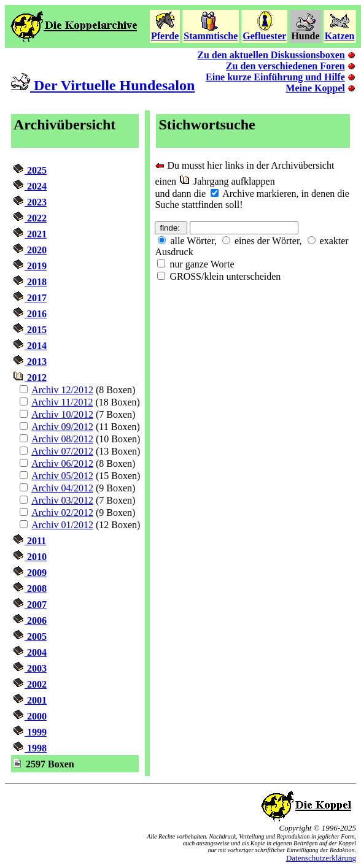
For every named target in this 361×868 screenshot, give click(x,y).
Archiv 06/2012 (62, 463)
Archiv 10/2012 (62, 414)
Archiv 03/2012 (62, 500)
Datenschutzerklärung (321, 858)
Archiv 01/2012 (62, 525)
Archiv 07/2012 (62, 451)
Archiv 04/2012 (62, 488)
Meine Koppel (315, 88)
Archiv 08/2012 (62, 439)
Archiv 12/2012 (62, 390)
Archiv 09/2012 (62, 427)
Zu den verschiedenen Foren (285, 66)
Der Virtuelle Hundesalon (103, 85)
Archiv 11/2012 (62, 402)
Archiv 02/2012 (62, 513)
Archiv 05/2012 (62, 476)
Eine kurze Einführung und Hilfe (275, 77)
